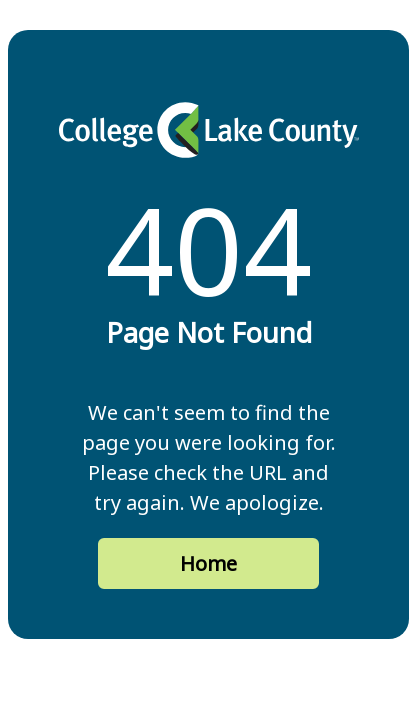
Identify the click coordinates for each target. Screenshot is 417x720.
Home (208, 563)
